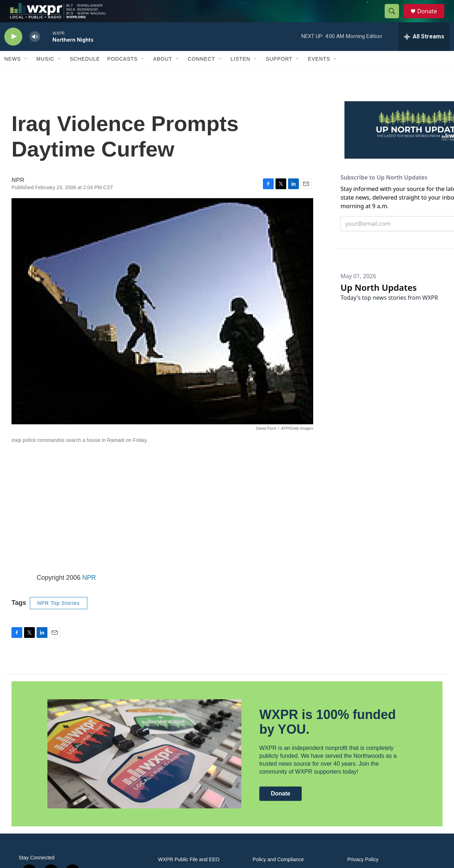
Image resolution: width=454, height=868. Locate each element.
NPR (89, 593)
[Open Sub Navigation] (26, 75)
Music (45, 75)
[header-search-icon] (395, 19)
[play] (13, 52)
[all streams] (424, 52)
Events (319, 75)
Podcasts (122, 75)
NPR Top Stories (59, 619)
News (13, 75)
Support (279, 75)
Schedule (85, 75)
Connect (201, 75)
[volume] (35, 52)
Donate (431, 19)
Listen (240, 75)
